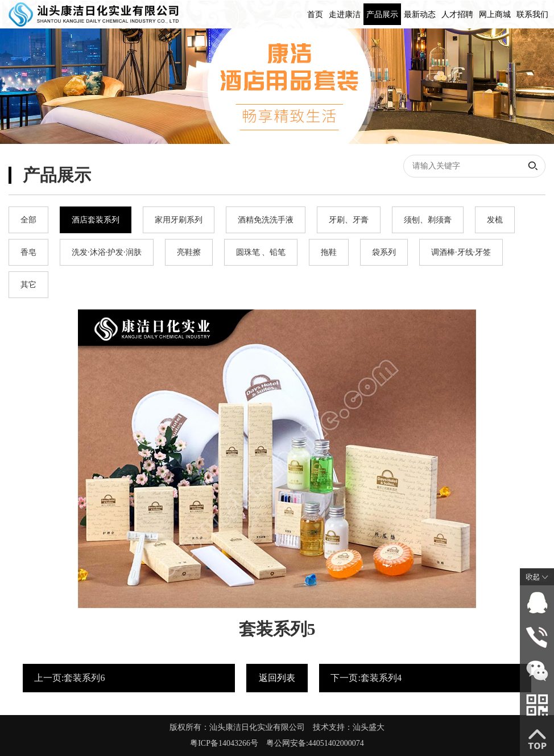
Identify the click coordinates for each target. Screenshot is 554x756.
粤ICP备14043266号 (228, 743)
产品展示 (382, 15)
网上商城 (495, 15)
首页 (315, 15)
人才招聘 (457, 15)
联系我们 (532, 15)
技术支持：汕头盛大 (349, 727)
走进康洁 (345, 15)
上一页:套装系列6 (69, 678)
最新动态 (420, 15)
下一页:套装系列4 (366, 678)
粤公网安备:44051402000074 (315, 743)
